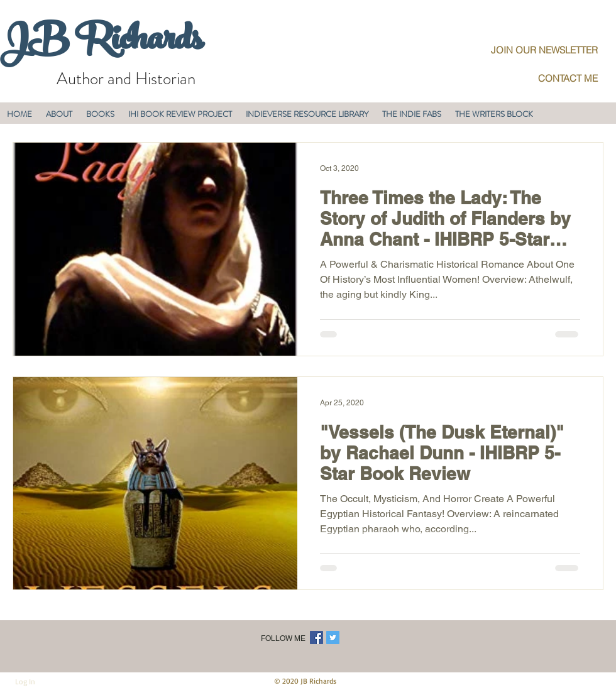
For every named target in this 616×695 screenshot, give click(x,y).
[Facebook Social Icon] (316, 638)
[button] (59, 114)
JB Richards (101, 43)
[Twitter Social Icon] (333, 638)
